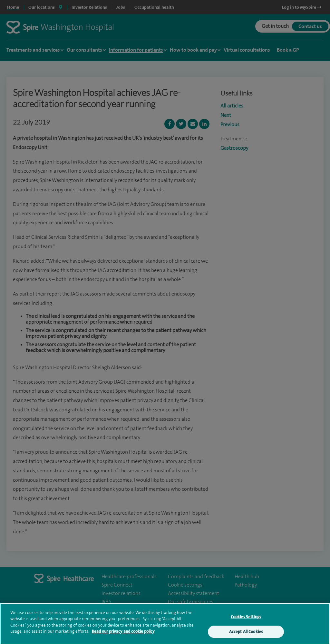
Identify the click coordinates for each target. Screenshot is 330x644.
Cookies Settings (246, 620)
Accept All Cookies (246, 635)
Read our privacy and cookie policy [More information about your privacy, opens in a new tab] (123, 635)
